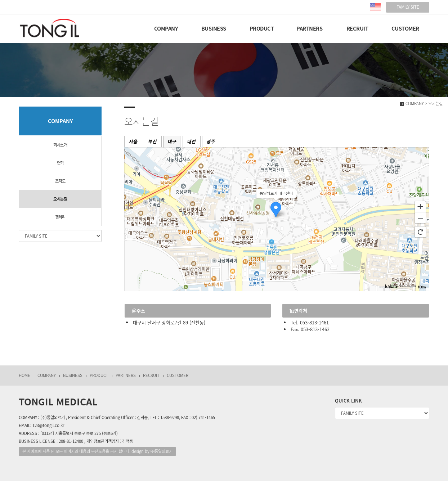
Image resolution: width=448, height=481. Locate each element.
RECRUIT (357, 28)
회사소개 (60, 145)
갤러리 (60, 217)
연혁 (60, 163)
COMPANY (166, 28)
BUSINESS (214, 28)
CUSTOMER (405, 28)
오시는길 (60, 199)
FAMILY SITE (408, 7)
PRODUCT (262, 28)
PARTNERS (309, 28)
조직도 (60, 181)
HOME (24, 375)
